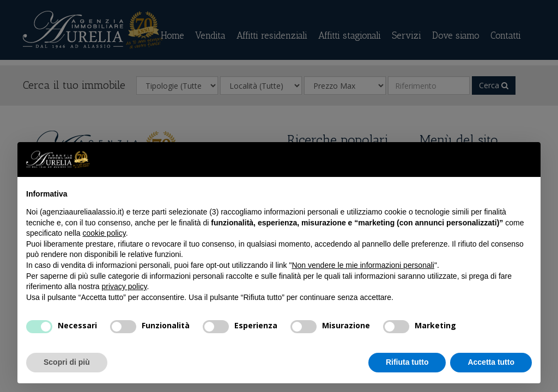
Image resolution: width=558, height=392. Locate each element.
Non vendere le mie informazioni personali (363, 265)
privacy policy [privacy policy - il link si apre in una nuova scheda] (125, 286)
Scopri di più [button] (67, 362)
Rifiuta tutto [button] (407, 362)
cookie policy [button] (104, 233)
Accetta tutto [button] (491, 362)
